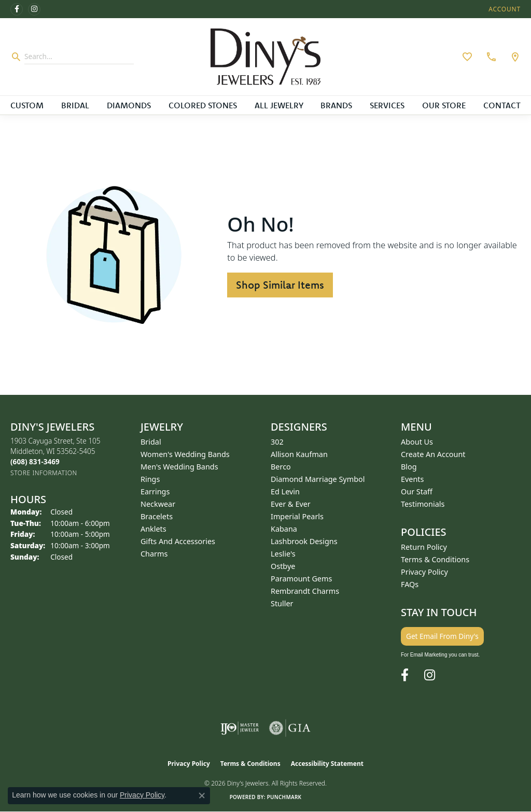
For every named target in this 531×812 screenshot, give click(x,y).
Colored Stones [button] (203, 105)
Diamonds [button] (129, 105)
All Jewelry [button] (279, 105)
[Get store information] (44, 473)
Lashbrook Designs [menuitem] (304, 541)
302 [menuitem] (277, 442)
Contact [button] (502, 105)
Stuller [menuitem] (282, 603)
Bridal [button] (75, 105)
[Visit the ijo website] (240, 728)
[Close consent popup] (202, 795)
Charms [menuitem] (154, 554)
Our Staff (417, 492)
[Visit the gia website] (290, 728)
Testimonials (423, 504)
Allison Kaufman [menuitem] (299, 454)
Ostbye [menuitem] (283, 566)
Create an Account (433, 454)
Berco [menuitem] (281, 467)
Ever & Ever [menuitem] (291, 504)
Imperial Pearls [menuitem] (297, 516)
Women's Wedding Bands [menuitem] (185, 454)
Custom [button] (27, 105)
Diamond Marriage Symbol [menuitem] (318, 479)
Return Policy (424, 547)
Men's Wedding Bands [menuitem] (179, 467)
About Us (417, 442)
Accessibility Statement (327, 764)
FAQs (410, 584)
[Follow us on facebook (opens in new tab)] (17, 9)
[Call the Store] (35, 461)
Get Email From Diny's (442, 636)
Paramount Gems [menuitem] (301, 579)
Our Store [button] (444, 105)
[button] (504, 9)
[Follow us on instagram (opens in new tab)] (34, 9)
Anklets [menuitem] (153, 529)
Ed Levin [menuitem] (285, 492)
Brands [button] (336, 105)
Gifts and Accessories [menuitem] (178, 541)
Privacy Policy (424, 572)
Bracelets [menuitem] (157, 516)
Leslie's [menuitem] (283, 554)
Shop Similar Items (280, 285)
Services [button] (387, 105)
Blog (409, 467)
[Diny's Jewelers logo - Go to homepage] (265, 57)
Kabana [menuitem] (284, 529)
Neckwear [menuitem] (158, 504)
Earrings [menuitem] (155, 492)
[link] (490, 56)
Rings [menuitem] (150, 479)
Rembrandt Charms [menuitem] (305, 591)
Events (412, 479)
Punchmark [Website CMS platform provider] (284, 797)
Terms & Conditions (435, 559)
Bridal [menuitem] (151, 442)
